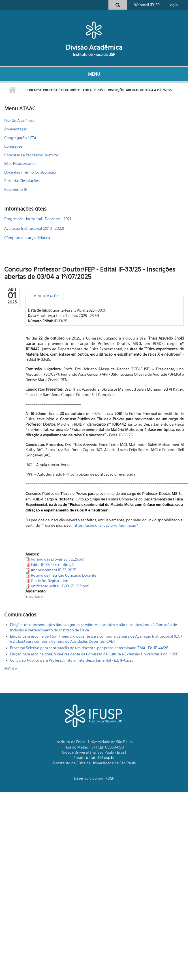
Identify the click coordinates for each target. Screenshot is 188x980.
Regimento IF (16, 189)
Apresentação (16, 129)
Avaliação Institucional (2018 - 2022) (34, 228)
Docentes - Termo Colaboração (30, 172)
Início (12, 90)
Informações (48, 296)
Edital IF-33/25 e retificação (53, 565)
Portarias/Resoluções (22, 181)
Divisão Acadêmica (94, 47)
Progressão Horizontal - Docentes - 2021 (38, 219)
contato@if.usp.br (100, 758)
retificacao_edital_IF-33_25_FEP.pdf (60, 586)
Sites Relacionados (20, 163)
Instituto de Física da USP (94, 54)
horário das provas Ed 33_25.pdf (58, 559)
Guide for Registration (50, 581)
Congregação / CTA (20, 138)
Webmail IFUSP (147, 5)
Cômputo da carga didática (27, 238)
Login (173, 5)
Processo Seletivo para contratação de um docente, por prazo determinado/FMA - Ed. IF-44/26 (89, 648)
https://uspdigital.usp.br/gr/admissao (105, 525)
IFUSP (109, 778)
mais (10, 668)
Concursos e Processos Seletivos (31, 155)
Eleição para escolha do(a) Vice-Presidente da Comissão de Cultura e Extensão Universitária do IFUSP (94, 654)
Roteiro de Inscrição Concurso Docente (64, 575)
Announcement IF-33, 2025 (54, 570)
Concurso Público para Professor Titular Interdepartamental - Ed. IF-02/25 (72, 660)
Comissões (13, 146)
